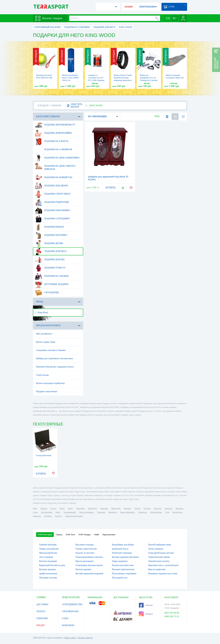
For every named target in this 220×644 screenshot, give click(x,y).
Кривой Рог (92, 508)
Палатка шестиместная (123, 565)
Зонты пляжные (156, 549)
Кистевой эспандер (85, 545)
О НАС (65, 618)
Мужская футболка (48, 553)
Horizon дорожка (84, 569)
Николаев (104, 508)
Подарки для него (51, 251)
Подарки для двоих (52, 186)
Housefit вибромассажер (160, 545)
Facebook (146, 605)
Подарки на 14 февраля (53, 150)
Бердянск (48, 516)
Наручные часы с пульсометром (163, 565)
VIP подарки (47, 293)
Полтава (147, 508)
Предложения (109, 534)
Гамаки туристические (86, 549)
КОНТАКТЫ (68, 625)
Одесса (53, 508)
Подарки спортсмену (53, 194)
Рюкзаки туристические (123, 569)
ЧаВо (97, 534)
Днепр (62, 508)
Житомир (179, 508)
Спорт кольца (42, 375)
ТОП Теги (70, 534)
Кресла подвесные (157, 569)
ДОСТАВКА (42, 604)
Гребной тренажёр (48, 545)
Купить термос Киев (46, 342)
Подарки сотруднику (53, 219)
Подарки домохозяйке (53, 133)
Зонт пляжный (46, 557)
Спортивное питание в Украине (51, 350)
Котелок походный (48, 561)
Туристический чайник (159, 557)
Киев (35, 508)
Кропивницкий (70, 512)
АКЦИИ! (129, 7)
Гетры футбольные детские (161, 553)
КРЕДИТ (41, 625)
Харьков (43, 508)
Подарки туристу (50, 268)
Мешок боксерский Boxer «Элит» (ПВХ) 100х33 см (70, 78)
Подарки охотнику (51, 235)
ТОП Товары (85, 534)
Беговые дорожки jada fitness (125, 557)
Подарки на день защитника (57, 158)
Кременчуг (113, 512)
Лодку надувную (120, 561)
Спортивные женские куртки (89, 565)
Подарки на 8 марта (52, 141)
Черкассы (168, 508)
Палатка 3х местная (85, 553)
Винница (127, 508)
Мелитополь (178, 512)
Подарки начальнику (53, 210)
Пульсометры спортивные (124, 574)
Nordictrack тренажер (122, 553)
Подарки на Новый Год (54, 177)
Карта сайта (70, 638)
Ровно (58, 512)
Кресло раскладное (85, 561)
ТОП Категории (45, 534)
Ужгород (58, 516)
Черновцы (101, 512)
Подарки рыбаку (50, 227)
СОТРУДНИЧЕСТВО (72, 604)
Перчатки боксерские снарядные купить (55, 367)
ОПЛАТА (41, 611)
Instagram (146, 614)
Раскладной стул (120, 578)
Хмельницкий (46, 512)
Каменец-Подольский (74, 516)
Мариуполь (116, 508)
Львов (70, 508)
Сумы (35, 512)
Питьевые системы (48, 578)
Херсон (137, 508)
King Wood (41, 312)
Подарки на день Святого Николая (55, 166)
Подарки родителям (52, 202)
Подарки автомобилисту (55, 125)
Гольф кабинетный (44, 455)
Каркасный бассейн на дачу (52, 565)
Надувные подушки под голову (163, 574)
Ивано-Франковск (128, 512)
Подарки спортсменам (47, 391)
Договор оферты (85, 638)
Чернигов (157, 508)
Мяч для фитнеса (44, 334)
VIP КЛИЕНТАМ (70, 611)
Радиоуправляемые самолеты (89, 557)
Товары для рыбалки (49, 549)
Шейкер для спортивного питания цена (54, 358)
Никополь (37, 516)
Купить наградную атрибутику (50, 383)
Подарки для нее (50, 260)
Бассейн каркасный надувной (89, 574)
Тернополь (142, 512)
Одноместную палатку (159, 561)
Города (59, 534)
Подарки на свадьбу (52, 276)
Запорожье (80, 508)
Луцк (167, 512)
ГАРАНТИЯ (42, 618)
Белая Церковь (156, 512)
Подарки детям (49, 243)
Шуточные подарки (52, 284)
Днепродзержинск (86, 512)
